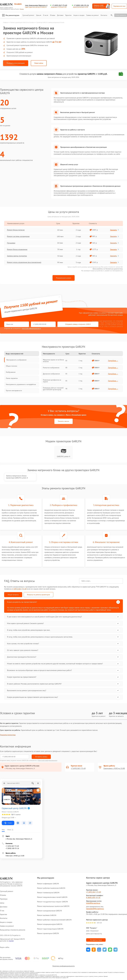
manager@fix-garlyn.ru (95, 908)
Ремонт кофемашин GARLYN (48, 883)
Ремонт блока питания (16, 230)
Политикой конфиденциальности (48, 760)
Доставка (60, 15)
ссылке (11, 941)
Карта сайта (5, 947)
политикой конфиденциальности (31, 328)
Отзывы (53, 15)
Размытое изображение (51, 368)
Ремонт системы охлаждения (18, 236)
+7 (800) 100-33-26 (81, 5)
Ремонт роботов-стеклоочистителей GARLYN (54, 919)
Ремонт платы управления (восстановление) (24, 262)
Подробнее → (113, 361)
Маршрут (8, 823)
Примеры (4, 899)
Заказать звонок (63, 421)
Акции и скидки (79, 15)
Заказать (115, 230)
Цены (39, 15)
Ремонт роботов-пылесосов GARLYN (51, 888)
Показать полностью (8, 735)
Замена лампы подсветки (17, 256)
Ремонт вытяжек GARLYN (47, 915)
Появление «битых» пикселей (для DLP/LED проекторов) (53, 389)
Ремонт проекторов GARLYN (48, 933)
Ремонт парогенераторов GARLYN (50, 929)
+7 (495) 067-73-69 (60, 5)
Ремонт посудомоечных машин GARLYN (52, 901)
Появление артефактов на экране (52, 381)
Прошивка (11, 243)
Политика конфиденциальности (64, 966)
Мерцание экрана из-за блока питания (53, 361)
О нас (46, 15)
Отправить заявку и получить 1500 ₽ (69, 324)
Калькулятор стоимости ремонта (13, 930)
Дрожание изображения (51, 374)
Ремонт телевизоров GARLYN (48, 892)
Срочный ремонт (28, 15)
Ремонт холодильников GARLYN (49, 911)
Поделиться (88, 949)
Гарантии (68, 15)
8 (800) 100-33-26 (93, 897)
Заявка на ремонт (92, 15)
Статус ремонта (121, 15)
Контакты (104, 15)
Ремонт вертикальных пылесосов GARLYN (53, 906)
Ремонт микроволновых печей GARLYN (52, 897)
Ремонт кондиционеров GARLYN (50, 924)
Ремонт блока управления (17, 249)
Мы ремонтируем (11, 15)
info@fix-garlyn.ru (93, 903)
